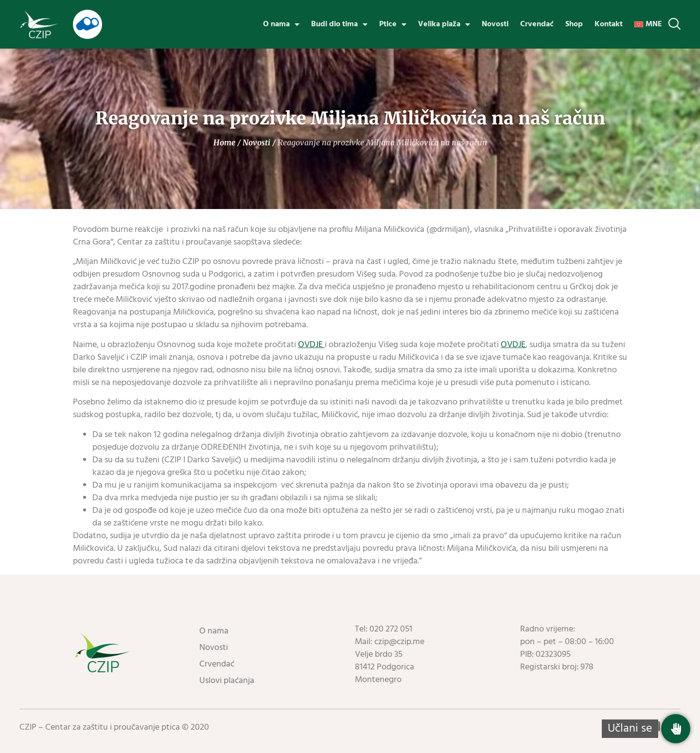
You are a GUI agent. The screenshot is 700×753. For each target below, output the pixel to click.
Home (224, 142)
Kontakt (609, 24)
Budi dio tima (339, 24)
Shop (574, 24)
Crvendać (537, 24)
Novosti (495, 24)
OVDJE (311, 345)
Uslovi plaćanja (227, 681)
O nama (281, 24)
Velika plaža (444, 24)
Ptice (393, 24)
